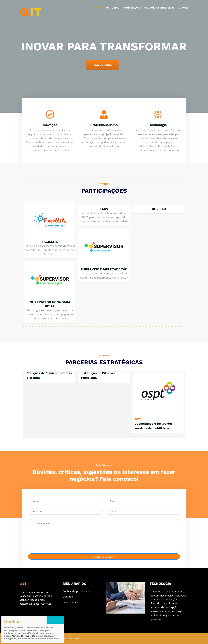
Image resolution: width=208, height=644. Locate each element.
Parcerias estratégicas (159, 8)
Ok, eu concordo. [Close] (55, 620)
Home (98, 8)
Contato (183, 8)
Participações (132, 8)
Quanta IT (69, 597)
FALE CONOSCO (103, 65)
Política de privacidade (76, 591)
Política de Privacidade (24, 636)
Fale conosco (71, 602)
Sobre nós (112, 8)
